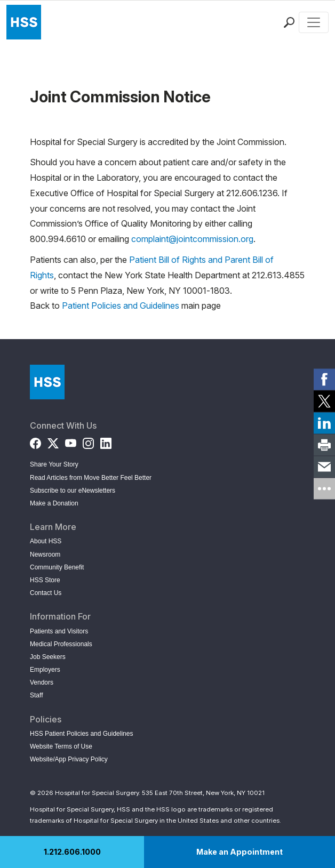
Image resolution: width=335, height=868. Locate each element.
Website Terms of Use (61, 746)
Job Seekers (48, 657)
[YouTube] (71, 441)
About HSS (46, 541)
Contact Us (46, 593)
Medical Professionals (61, 644)
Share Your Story (54, 464)
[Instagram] (88, 441)
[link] (324, 380)
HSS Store (45, 580)
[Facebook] (35, 441)
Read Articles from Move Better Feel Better (91, 478)
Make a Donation (54, 503)
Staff (36, 695)
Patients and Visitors (59, 631)
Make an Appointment (240, 852)
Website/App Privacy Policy (69, 759)
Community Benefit (57, 567)
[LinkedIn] (106, 441)
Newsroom (45, 554)
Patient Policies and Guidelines (121, 306)
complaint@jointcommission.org (192, 239)
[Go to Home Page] (47, 382)
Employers (45, 670)
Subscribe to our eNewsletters (73, 491)
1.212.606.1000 (72, 852)
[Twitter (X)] (53, 441)
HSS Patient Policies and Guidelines (81, 734)
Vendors (42, 682)
